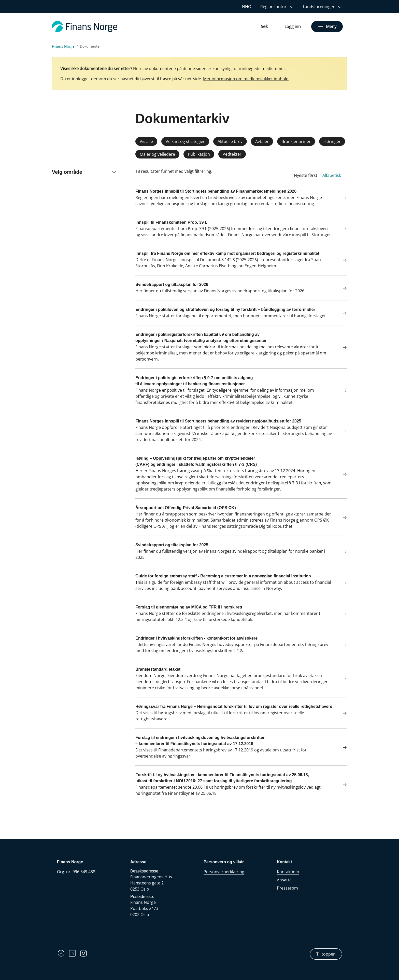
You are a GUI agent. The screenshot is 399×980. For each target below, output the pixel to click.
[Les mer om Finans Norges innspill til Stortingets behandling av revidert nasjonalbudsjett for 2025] (342, 432)
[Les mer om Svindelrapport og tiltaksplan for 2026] (342, 289)
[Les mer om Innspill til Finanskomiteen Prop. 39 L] (342, 230)
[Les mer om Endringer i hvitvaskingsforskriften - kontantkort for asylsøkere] (342, 646)
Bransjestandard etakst (158, 669)
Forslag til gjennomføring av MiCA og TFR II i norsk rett (189, 607)
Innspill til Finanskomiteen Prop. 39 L (171, 222)
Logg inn (293, 27)
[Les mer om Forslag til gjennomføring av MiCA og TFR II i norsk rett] (342, 614)
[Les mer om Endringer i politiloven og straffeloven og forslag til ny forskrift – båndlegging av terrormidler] (342, 314)
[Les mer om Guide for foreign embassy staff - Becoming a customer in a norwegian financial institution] (342, 583)
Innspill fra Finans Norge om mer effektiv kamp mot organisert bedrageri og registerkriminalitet (227, 253)
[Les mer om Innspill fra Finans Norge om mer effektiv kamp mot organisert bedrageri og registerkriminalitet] (342, 261)
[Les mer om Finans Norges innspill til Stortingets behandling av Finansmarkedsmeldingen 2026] (342, 199)
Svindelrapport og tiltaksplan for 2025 (172, 545)
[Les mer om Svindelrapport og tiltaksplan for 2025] (342, 552)
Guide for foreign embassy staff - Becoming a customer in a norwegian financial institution (223, 576)
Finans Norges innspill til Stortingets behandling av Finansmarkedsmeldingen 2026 (216, 191)
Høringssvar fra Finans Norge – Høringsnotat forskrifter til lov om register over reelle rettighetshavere (234, 706)
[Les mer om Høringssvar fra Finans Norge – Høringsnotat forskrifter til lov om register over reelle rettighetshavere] (342, 714)
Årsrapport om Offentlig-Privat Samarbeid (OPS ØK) (186, 508)
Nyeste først (306, 175)
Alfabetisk (332, 175)
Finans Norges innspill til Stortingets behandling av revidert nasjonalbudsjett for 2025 (218, 421)
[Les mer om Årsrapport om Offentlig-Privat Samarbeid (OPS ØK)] (342, 518)
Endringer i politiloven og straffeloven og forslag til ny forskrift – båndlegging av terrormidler (225, 309)
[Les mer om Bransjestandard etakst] (342, 680)
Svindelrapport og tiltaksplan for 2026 (172, 284)
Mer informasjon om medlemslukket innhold (246, 79)
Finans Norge (63, 46)
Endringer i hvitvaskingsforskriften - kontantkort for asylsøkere (196, 638)
